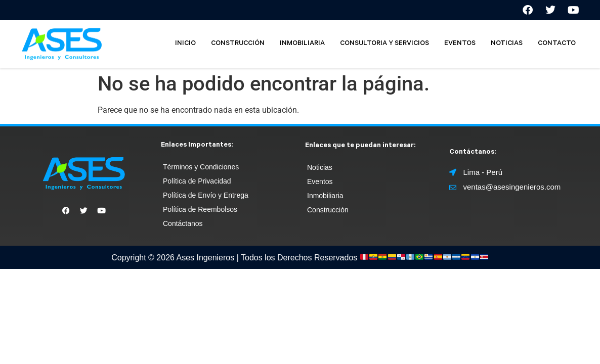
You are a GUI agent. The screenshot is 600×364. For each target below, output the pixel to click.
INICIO (185, 44)
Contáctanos (183, 223)
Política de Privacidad (197, 181)
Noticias (320, 167)
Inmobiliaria (325, 196)
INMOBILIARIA (302, 44)
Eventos (320, 181)
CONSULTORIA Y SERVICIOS (384, 44)
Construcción (328, 210)
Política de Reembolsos (200, 209)
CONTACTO (557, 44)
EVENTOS (460, 44)
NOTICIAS (507, 44)
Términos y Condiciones (201, 167)
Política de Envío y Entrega (206, 195)
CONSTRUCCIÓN (238, 44)
